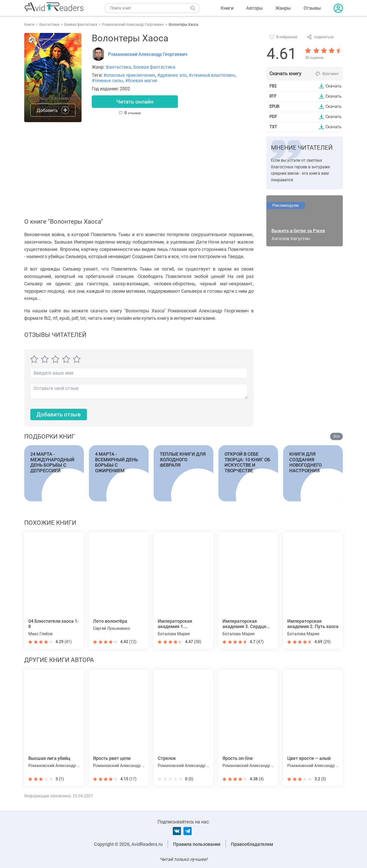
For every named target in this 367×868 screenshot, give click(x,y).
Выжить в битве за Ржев (298, 231)
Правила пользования (197, 844)
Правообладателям (252, 844)
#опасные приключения (129, 75)
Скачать (333, 86)
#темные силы (107, 80)
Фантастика (118, 67)
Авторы (254, 8)
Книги (227, 8)
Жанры (283, 8)
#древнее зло (172, 75)
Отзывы (312, 8)
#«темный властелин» (212, 75)
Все (337, 437)
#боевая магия (141, 80)
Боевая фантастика (154, 67)
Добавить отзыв (59, 414)
